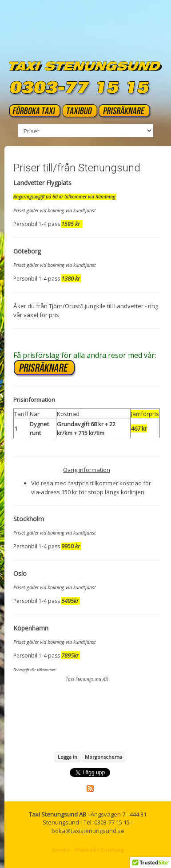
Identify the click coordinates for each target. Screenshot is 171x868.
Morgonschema (103, 757)
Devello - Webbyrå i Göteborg (88, 850)
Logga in (68, 757)
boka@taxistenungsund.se (88, 831)
